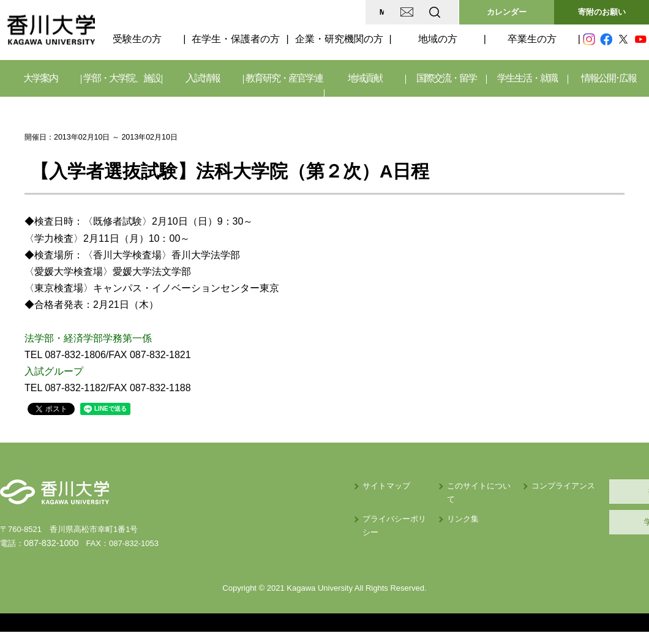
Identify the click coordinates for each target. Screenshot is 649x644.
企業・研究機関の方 (339, 39)
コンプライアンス (472, 486)
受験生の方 (137, 39)
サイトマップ (268, 486)
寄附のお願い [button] (602, 12)
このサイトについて (378, 486)
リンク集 (358, 505)
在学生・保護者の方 (236, 39)
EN (386, 12)
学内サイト (591, 522)
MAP (290, 12)
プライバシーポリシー (283, 505)
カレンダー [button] (507, 12)
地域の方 (438, 39)
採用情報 (591, 491)
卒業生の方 (532, 39)
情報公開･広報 (609, 78)
